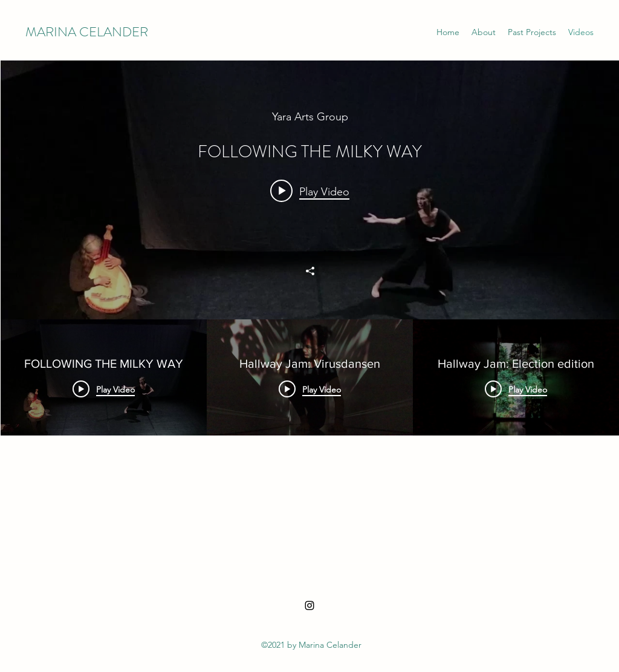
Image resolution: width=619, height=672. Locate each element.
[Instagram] (309, 605)
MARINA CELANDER (87, 32)
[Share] (310, 271)
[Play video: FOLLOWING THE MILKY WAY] (310, 191)
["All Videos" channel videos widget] (310, 306)
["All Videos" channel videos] (310, 435)
